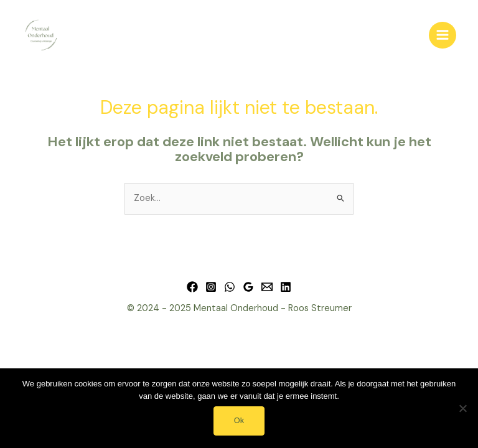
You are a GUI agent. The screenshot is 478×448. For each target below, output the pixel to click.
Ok (239, 420)
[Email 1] (267, 287)
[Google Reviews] (248, 287)
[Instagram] (211, 287)
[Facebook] (192, 287)
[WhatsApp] (230, 287)
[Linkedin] (286, 287)
